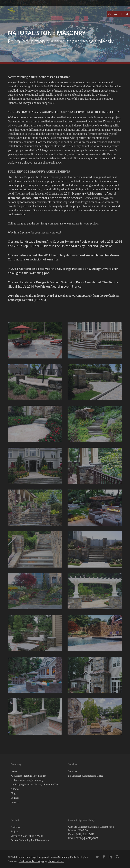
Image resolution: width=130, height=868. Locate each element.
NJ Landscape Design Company (27, 780)
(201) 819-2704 (85, 834)
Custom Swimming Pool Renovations (30, 840)
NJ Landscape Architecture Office (86, 776)
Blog (13, 793)
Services (72, 771)
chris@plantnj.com (87, 838)
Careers (15, 802)
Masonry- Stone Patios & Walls (27, 836)
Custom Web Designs (31, 861)
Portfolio (15, 827)
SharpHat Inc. (56, 861)
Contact (15, 798)
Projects (15, 832)
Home (14, 771)
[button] (40, 11)
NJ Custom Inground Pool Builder (28, 776)
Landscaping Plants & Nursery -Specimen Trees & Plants (35, 787)
